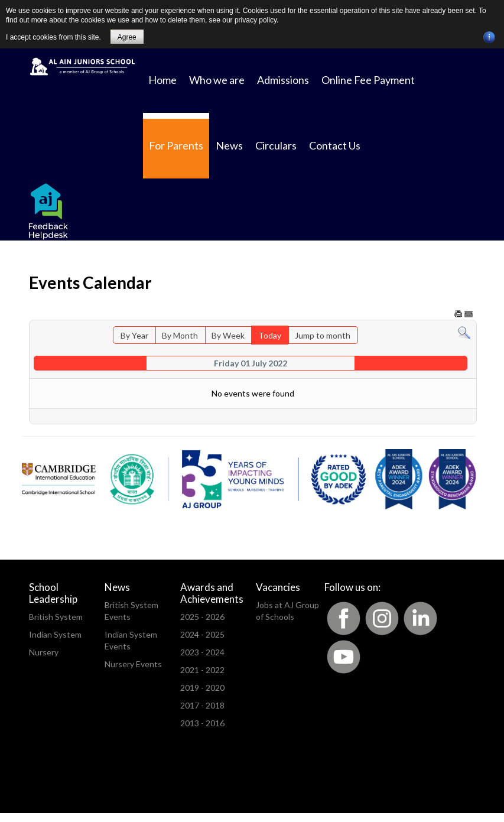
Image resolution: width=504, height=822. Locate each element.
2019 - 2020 (202, 688)
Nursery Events (133, 664)
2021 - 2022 (202, 670)
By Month (180, 335)
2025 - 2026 (202, 617)
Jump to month (323, 335)
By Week (228, 335)
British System (56, 617)
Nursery (44, 652)
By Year (134, 335)
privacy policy (256, 20)
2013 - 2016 (202, 723)
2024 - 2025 (202, 634)
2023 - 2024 (202, 652)
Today (270, 335)
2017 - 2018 (202, 705)
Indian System (55, 634)
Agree (127, 37)
